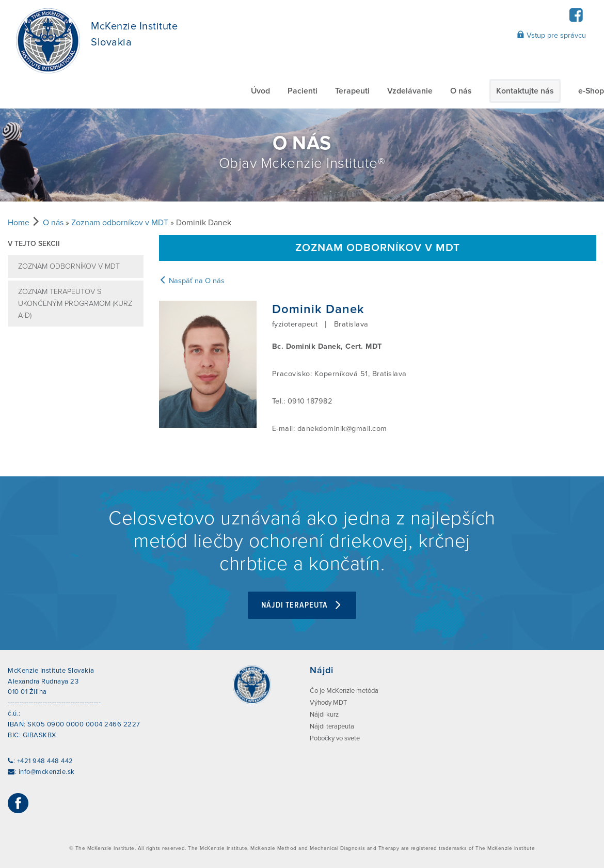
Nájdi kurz (324, 715)
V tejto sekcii (34, 244)
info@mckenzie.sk (47, 772)
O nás (461, 91)
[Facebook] (576, 18)
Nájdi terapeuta (302, 605)
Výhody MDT (328, 703)
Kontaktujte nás (525, 91)
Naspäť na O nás (192, 281)
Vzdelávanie (410, 91)
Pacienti (303, 91)
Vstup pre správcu (551, 35)
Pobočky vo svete (335, 738)
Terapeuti (352, 91)
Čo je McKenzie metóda (344, 691)
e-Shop (591, 91)
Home (19, 223)
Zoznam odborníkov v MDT (120, 223)
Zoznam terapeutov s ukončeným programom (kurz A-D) (75, 304)
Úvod (260, 91)
